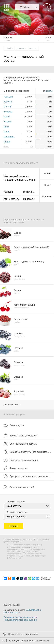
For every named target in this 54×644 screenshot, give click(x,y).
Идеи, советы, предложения (23, 634)
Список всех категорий (19, 487)
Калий (7, 117)
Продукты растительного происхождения (29, 476)
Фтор (6, 147)
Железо (8, 102)
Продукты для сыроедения (21, 460)
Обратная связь (12, 613)
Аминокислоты (11, 199)
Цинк (6, 127)
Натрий (7, 122)
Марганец (9, 137)
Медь (6, 132)
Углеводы (47, 197)
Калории (8, 192)
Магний (8, 107)
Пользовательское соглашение (20, 620)
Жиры (47, 185)
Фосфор (8, 112)
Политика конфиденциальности (21, 617)
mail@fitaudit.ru (33, 610)
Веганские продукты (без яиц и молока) (28, 452)
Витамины (29, 192)
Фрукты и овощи (15, 468)
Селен (7, 142)
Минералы (29, 199)
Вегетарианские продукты (20, 444)
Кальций (8, 97)
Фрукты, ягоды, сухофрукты (21, 436)
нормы (49, 91)
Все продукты (14, 425)
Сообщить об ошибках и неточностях (29, 641)
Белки (47, 174)
